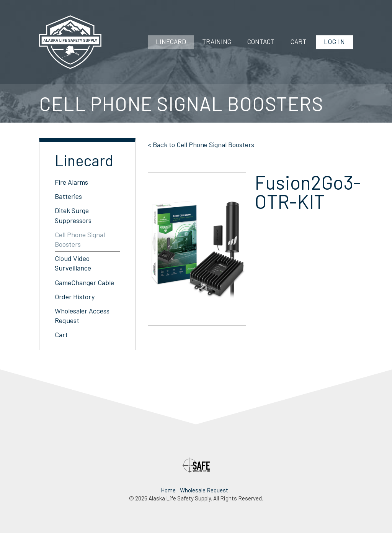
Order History (75, 297)
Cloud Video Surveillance (73, 263)
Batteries (68, 196)
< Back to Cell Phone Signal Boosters (201, 144)
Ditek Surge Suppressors (73, 215)
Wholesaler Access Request (82, 316)
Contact (261, 41)
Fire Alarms (71, 182)
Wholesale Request (204, 490)
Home (168, 490)
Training (217, 41)
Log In (335, 41)
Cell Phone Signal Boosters (80, 239)
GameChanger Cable (84, 282)
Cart (298, 41)
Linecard (171, 41)
